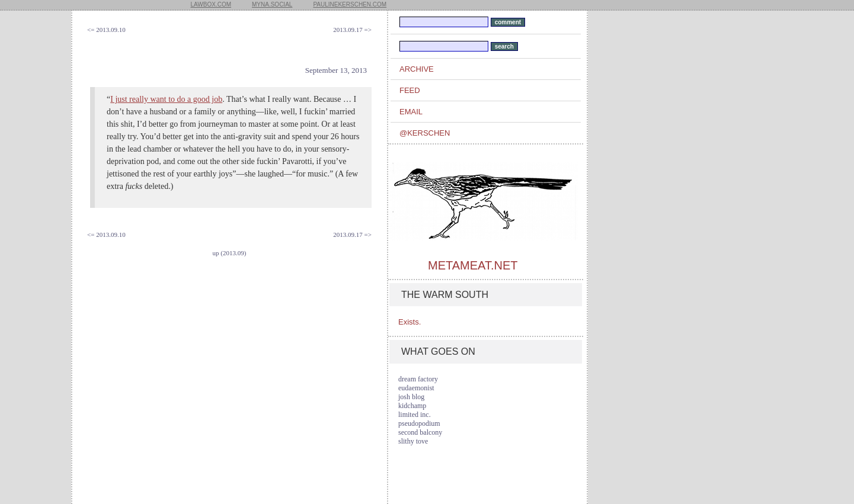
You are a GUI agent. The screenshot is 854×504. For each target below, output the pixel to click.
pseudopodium (419, 423)
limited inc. (415, 415)
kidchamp (412, 406)
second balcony (420, 432)
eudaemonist (416, 388)
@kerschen (425, 133)
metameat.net (473, 265)
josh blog (411, 397)
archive (417, 69)
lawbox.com (211, 4)
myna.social (272, 4)
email (411, 112)
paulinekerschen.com (350, 4)
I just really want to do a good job (166, 99)
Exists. (410, 322)
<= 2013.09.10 (106, 30)
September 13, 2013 (336, 70)
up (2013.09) (230, 253)
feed (410, 90)
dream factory (418, 379)
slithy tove (413, 441)
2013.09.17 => (352, 30)
